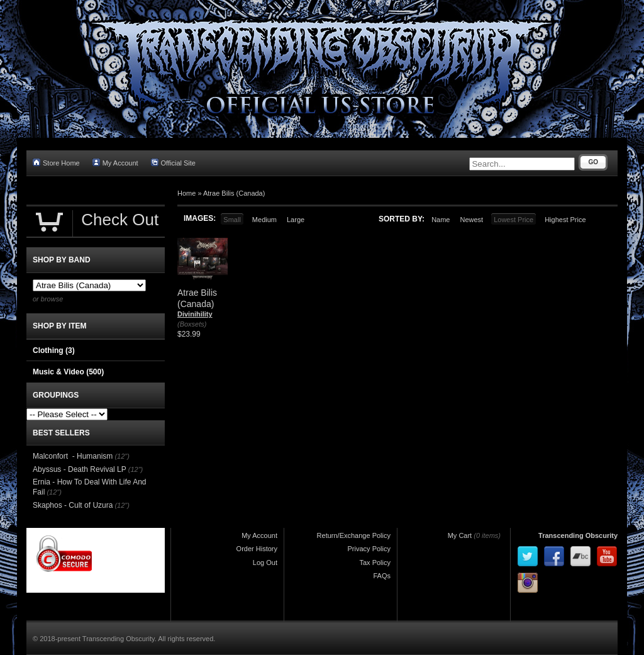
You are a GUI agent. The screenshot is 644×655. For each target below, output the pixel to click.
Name (441, 220)
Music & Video (68, 372)
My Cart (460, 535)
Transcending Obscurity (578, 535)
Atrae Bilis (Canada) (234, 193)
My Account (115, 163)
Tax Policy (375, 563)
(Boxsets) (192, 324)
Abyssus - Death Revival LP (80, 469)
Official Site (173, 163)
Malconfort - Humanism (73, 456)
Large (296, 220)
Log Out (265, 563)
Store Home (56, 163)
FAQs (382, 576)
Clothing (54, 350)
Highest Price (565, 220)
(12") (122, 456)
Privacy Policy (369, 549)
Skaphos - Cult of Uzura (73, 505)
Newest (471, 220)
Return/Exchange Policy (354, 535)
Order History (257, 549)
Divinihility (195, 314)
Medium (264, 220)
